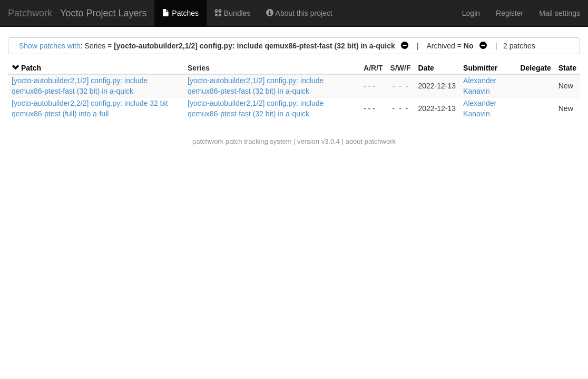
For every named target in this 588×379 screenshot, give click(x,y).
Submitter (480, 68)
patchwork (208, 141)
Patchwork (30, 13)
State (567, 68)
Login (471, 13)
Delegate (535, 68)
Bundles (232, 13)
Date (426, 68)
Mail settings (560, 13)
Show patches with (50, 46)
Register (509, 13)
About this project (299, 13)
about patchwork (371, 141)
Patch (31, 68)
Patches (180, 13)
